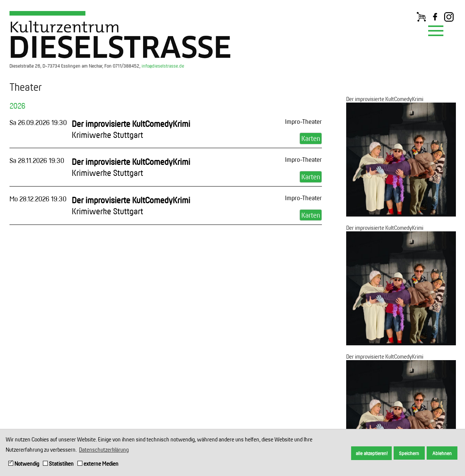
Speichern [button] (409, 453)
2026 (17, 106)
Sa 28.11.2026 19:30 (37, 160)
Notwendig (24, 464)
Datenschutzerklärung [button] (104, 450)
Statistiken (58, 464)
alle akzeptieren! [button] (372, 453)
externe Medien (98, 464)
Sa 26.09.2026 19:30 (38, 122)
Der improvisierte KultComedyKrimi (385, 99)
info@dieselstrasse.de (163, 66)
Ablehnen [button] (442, 453)
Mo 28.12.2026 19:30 (38, 199)
